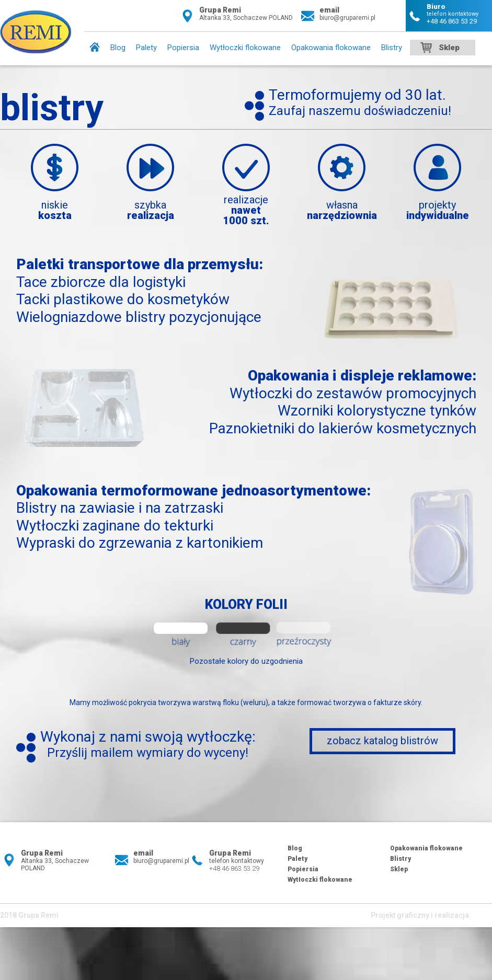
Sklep (449, 48)
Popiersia (183, 48)
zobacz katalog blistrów (382, 741)
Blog (118, 48)
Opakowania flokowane (331, 48)
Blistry (392, 48)
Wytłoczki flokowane (245, 48)
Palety (146, 48)
